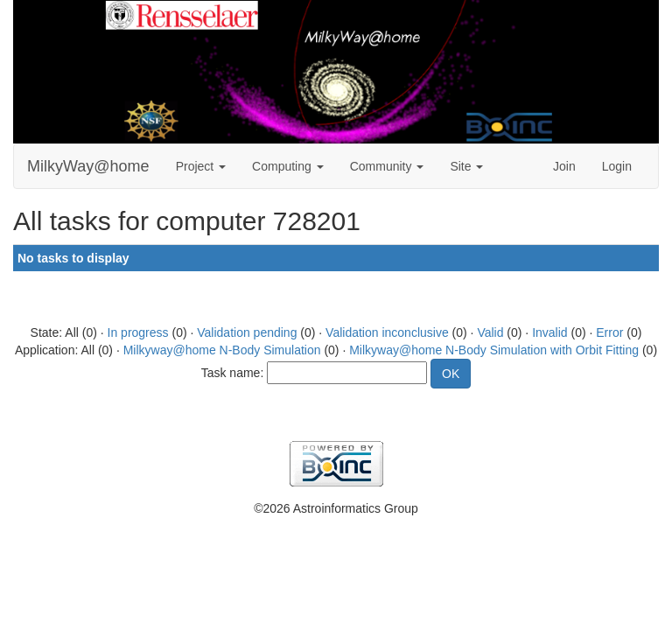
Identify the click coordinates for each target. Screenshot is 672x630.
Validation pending (247, 332)
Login (617, 166)
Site (466, 166)
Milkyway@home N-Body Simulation (222, 350)
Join (564, 166)
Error (609, 332)
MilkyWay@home (88, 166)
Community (387, 166)
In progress (138, 332)
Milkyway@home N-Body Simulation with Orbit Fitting (494, 350)
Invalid (549, 332)
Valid (490, 332)
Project (201, 166)
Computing (288, 166)
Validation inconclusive (387, 332)
